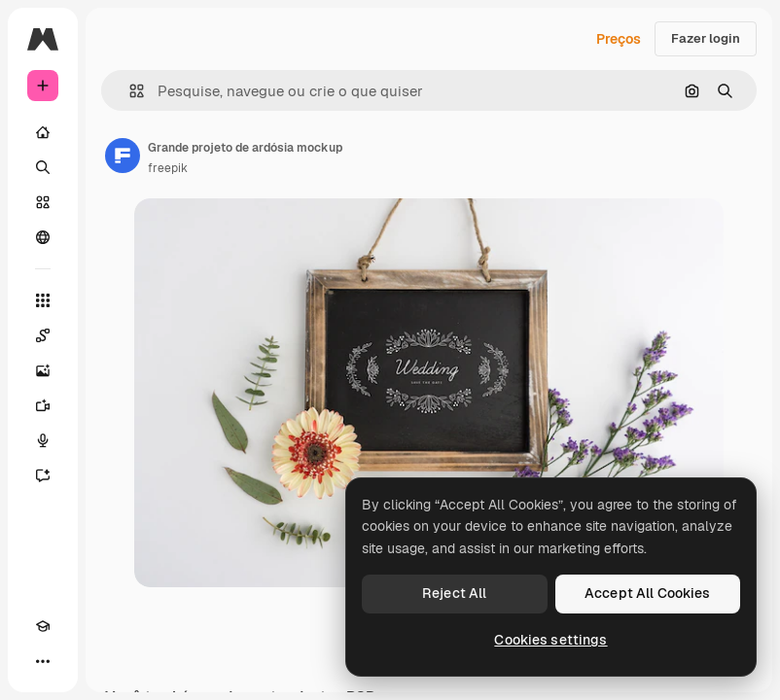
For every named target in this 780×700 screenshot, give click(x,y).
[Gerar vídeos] (43, 405)
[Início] (43, 132)
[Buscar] (43, 167)
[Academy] (43, 626)
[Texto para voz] (43, 440)
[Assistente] (43, 475)
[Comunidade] (43, 237)
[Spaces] (43, 335)
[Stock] (43, 202)
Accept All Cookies (648, 593)
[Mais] (43, 661)
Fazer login (706, 38)
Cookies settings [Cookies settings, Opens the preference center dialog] (550, 640)
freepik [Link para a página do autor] (168, 168)
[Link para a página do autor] (123, 156)
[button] (129, 91)
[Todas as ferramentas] (43, 300)
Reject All (454, 593)
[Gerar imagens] (43, 370)
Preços (619, 39)
